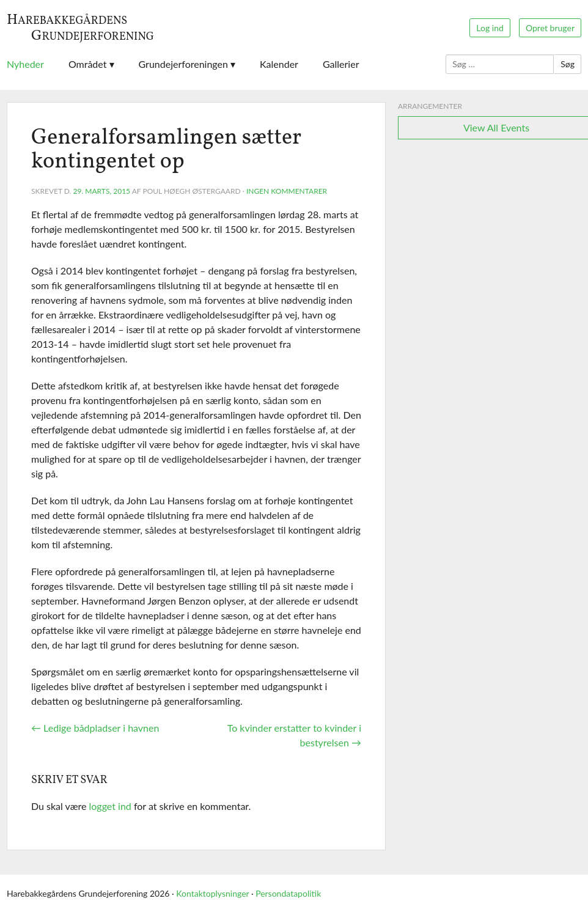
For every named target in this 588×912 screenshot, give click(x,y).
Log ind (490, 28)
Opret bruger (550, 28)
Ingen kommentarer (287, 191)
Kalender (279, 64)
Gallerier (341, 64)
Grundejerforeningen (183, 64)
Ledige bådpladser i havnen (95, 728)
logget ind (110, 806)
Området (88, 64)
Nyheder (25, 64)
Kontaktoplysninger (212, 893)
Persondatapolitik (288, 893)
